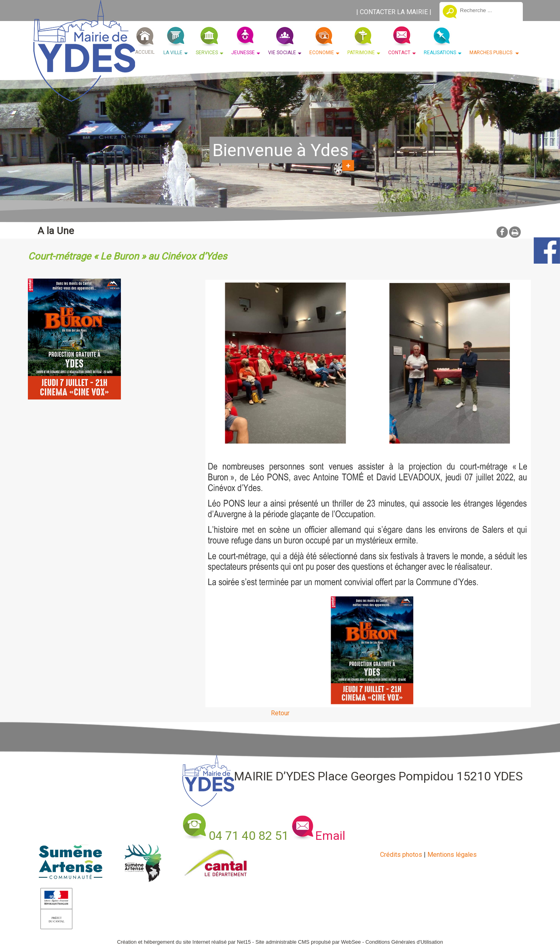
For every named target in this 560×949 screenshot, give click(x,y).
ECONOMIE (322, 53)
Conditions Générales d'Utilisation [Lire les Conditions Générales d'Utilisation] (404, 942)
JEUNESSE (243, 53)
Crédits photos (401, 855)
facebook (502, 232)
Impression (515, 232)
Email (330, 836)
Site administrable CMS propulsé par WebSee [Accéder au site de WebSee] (308, 942)
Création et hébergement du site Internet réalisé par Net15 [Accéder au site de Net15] (184, 942)
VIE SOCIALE (282, 53)
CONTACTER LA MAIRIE (394, 12)
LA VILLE (173, 53)
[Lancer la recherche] (450, 13)
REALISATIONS (440, 53)
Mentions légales (452, 855)
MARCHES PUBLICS (491, 53)
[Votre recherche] (488, 10)
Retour (280, 713)
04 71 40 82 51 (249, 836)
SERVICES (207, 53)
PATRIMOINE (361, 53)
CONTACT (399, 53)
